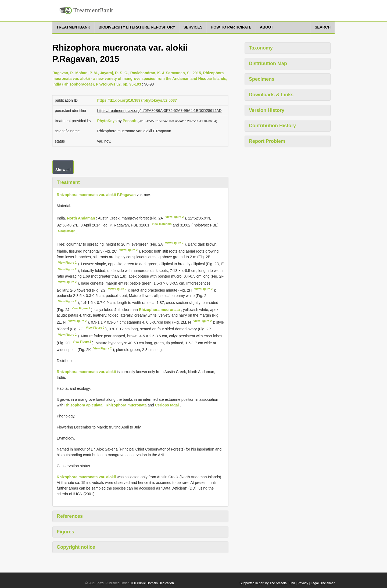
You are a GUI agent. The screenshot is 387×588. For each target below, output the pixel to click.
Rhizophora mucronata (159, 310)
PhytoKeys (107, 121)
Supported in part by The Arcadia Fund (267, 583)
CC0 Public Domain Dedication (152, 583)
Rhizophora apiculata (84, 405)
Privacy (303, 583)
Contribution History (272, 126)
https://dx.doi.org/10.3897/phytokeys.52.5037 (137, 100)
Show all (63, 170)
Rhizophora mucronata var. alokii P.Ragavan (96, 195)
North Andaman (81, 218)
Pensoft (130, 121)
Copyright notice (76, 547)
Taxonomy (261, 48)
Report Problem (267, 141)
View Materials (162, 224)
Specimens (262, 79)
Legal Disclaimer (323, 583)
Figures (65, 532)
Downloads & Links (271, 95)
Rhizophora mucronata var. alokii (86, 372)
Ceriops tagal (167, 405)
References (70, 516)
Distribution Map (268, 63)
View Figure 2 (175, 217)
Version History (267, 110)
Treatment (68, 182)
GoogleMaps (67, 231)
